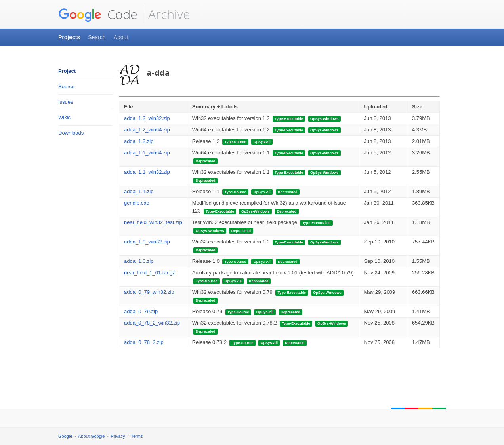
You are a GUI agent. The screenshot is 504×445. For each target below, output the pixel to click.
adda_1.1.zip (139, 191)
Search (97, 37)
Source (66, 87)
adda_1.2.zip (139, 141)
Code (98, 14)
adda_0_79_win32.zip (149, 292)
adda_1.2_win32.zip (147, 118)
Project (67, 71)
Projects (69, 37)
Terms (137, 436)
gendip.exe (137, 203)
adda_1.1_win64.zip (147, 153)
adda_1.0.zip (139, 261)
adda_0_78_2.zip (144, 342)
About (121, 37)
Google (65, 436)
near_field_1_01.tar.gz (150, 273)
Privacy (118, 436)
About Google (91, 436)
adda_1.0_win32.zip (147, 242)
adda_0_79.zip (141, 311)
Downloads (71, 133)
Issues (66, 102)
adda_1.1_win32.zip (147, 172)
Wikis (64, 117)
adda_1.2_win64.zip (147, 130)
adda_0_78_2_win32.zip (152, 323)
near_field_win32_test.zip (153, 222)
